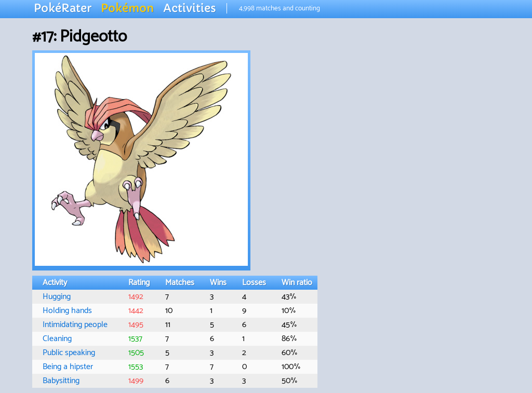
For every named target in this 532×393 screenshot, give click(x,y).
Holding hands (67, 311)
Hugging (57, 297)
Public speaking (69, 353)
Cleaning (57, 339)
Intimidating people (75, 325)
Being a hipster (68, 367)
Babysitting (61, 381)
